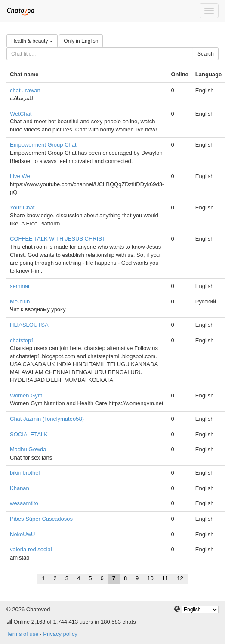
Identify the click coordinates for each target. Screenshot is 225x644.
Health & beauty (32, 41)
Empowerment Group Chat (43, 145)
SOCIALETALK (29, 434)
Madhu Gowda (28, 449)
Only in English (81, 41)
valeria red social (31, 549)
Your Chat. (23, 208)
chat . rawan (25, 90)
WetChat (21, 114)
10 (150, 578)
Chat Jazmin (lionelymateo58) (47, 419)
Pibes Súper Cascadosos (41, 519)
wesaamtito (24, 503)
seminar (20, 286)
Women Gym (26, 395)
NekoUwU (23, 534)
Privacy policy (60, 634)
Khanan (20, 488)
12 (180, 578)
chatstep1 (22, 340)
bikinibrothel (25, 473)
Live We (20, 176)
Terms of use (22, 634)
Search (206, 54)
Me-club (20, 302)
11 (165, 578)
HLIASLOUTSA (29, 325)
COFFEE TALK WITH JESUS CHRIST (58, 239)
